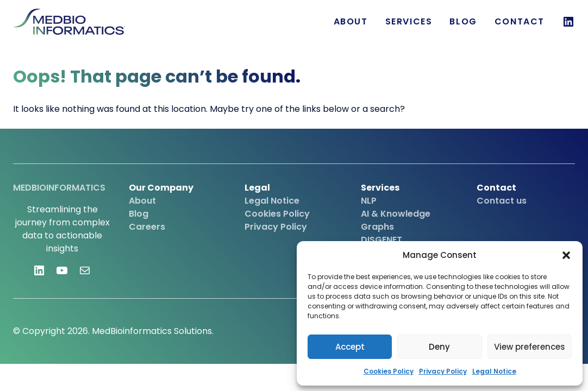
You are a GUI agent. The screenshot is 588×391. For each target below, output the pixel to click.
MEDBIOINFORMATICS (59, 188)
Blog (463, 21)
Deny (439, 347)
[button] (566, 255)
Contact (520, 21)
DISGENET (381, 240)
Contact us (502, 201)
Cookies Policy (389, 371)
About (351, 21)
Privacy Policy (443, 371)
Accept (350, 347)
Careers (147, 227)
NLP (369, 201)
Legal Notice (494, 371)
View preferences (530, 347)
